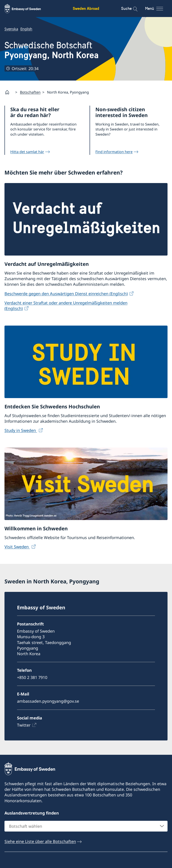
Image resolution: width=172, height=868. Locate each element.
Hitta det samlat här (27, 152)
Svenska (11, 29)
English (26, 29)
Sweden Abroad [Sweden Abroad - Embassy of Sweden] (86, 8)
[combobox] (86, 826)
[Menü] (158, 9)
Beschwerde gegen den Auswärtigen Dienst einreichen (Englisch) (66, 293)
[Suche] (132, 9)
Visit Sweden (17, 547)
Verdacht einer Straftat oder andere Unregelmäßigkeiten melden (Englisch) (66, 305)
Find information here (114, 152)
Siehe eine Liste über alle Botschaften (40, 841)
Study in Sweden (21, 430)
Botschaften (30, 92)
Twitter (24, 725)
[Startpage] (9, 92)
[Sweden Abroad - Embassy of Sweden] (27, 9)
